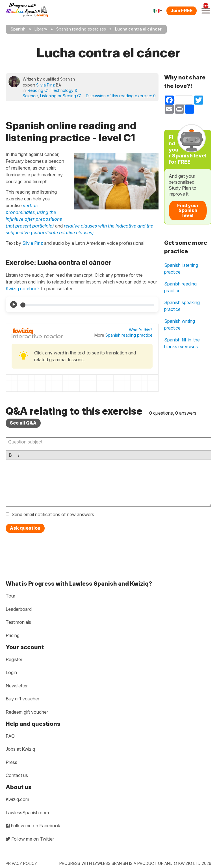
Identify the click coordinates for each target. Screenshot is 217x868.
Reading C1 (38, 90)
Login (11, 672)
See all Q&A (23, 423)
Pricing (13, 635)
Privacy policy (21, 863)
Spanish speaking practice (182, 306)
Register (14, 659)
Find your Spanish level (188, 210)
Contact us (17, 775)
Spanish (18, 29)
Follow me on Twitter (30, 839)
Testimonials (18, 622)
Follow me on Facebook (33, 826)
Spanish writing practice (180, 324)
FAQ (10, 736)
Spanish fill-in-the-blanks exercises (183, 343)
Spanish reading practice (129, 335)
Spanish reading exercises (81, 29)
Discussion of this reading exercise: (121, 96)
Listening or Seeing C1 (61, 96)
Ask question (25, 528)
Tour (10, 596)
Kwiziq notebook (23, 289)
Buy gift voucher (22, 699)
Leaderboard (19, 609)
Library (41, 29)
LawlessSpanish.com (27, 813)
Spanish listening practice (181, 269)
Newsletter (17, 686)
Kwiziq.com (17, 799)
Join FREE (182, 10)
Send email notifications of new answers (53, 514)
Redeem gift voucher (27, 712)
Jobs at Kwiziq (20, 749)
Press (11, 762)
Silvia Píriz (45, 85)
